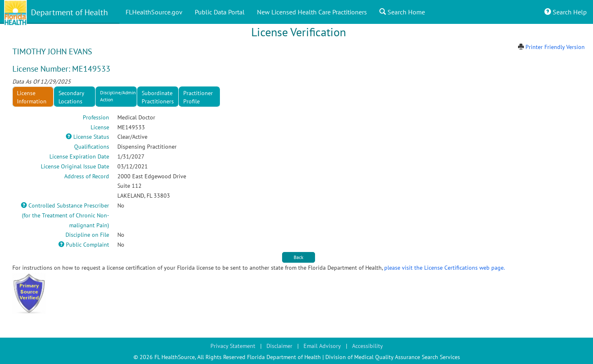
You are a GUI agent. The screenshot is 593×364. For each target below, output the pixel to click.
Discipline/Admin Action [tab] (118, 96)
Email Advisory (322, 346)
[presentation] (200, 97)
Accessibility (368, 346)
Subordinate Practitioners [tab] (158, 97)
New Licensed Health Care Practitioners (312, 12)
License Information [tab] (32, 97)
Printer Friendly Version (555, 47)
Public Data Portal (220, 12)
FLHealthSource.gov (154, 12)
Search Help (566, 12)
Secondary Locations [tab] (71, 97)
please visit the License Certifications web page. (445, 268)
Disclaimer (279, 346)
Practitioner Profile (198, 97)
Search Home (402, 12)
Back (299, 257)
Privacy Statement (233, 346)
